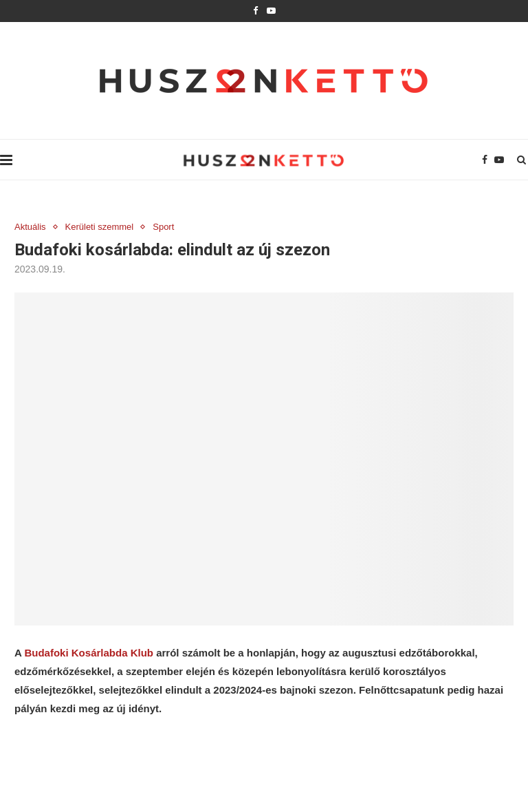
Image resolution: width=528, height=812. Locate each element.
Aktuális (30, 227)
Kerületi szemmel (100, 227)
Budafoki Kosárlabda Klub (89, 653)
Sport (163, 227)
